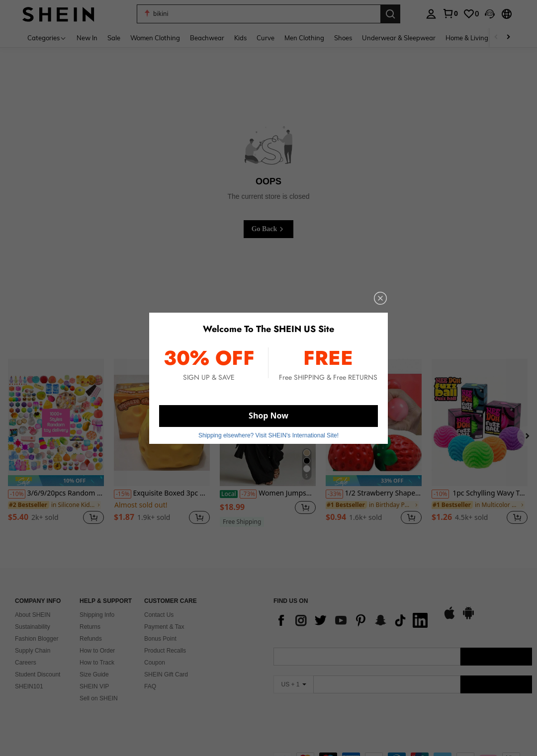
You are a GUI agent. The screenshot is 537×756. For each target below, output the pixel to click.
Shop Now (268, 416)
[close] (380, 298)
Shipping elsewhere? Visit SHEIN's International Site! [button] (268, 435)
